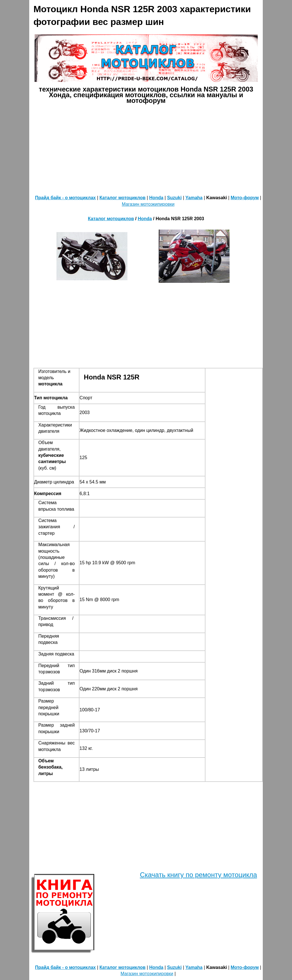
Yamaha (194, 198)
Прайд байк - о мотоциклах (66, 198)
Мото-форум (245, 198)
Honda (156, 198)
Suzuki (175, 198)
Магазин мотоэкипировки (148, 204)
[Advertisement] (161, 149)
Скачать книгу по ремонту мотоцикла (198, 875)
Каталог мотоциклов (123, 198)
